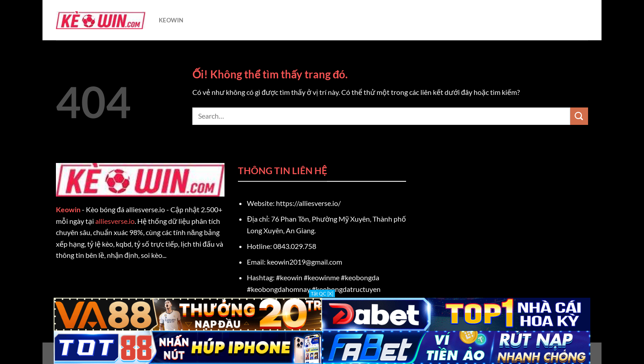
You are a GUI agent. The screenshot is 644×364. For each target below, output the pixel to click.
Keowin (68, 209)
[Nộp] (579, 116)
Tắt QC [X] (322, 293)
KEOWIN (171, 20)
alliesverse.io (115, 221)
